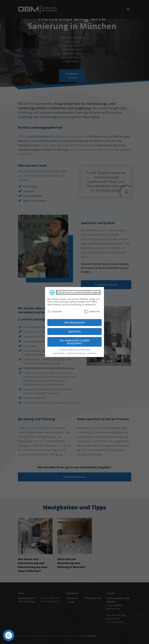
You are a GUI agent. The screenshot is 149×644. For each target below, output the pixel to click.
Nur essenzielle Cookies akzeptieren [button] (75, 342)
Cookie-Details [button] (59, 353)
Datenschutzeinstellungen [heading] (78, 292)
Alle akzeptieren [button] (75, 322)
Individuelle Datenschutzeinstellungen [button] (75, 350)
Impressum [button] (92, 353)
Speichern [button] (75, 331)
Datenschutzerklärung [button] (76, 353)
